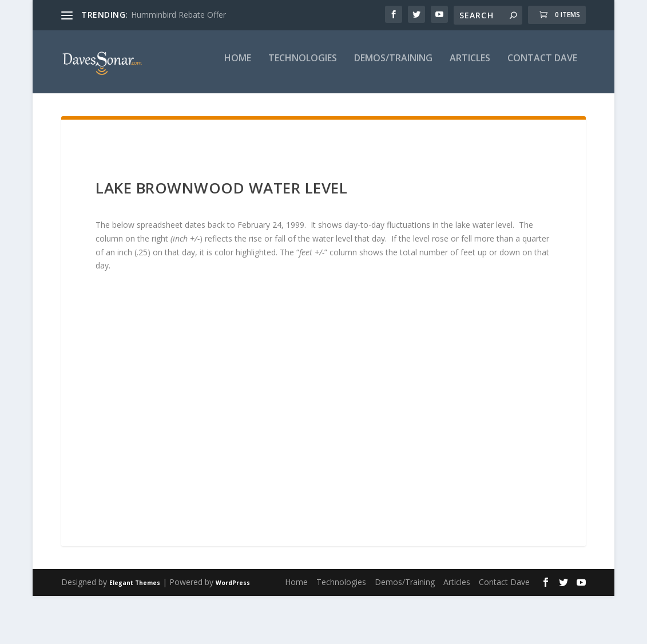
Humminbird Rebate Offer (178, 15)
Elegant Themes (135, 631)
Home (83, 107)
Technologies (148, 107)
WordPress (233, 631)
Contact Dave (388, 107)
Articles (315, 107)
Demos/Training (239, 107)
